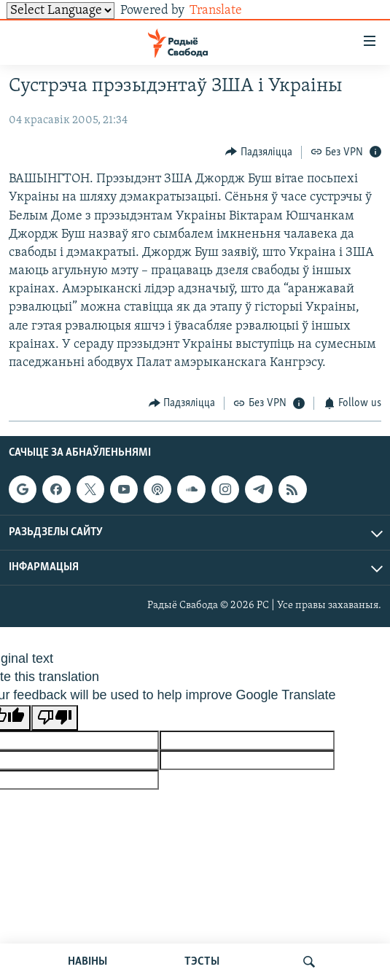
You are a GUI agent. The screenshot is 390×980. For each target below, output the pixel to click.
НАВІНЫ (87, 962)
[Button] (259, 152)
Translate (227, 11)
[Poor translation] (55, 718)
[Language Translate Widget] (61, 11)
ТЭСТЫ (202, 962)
